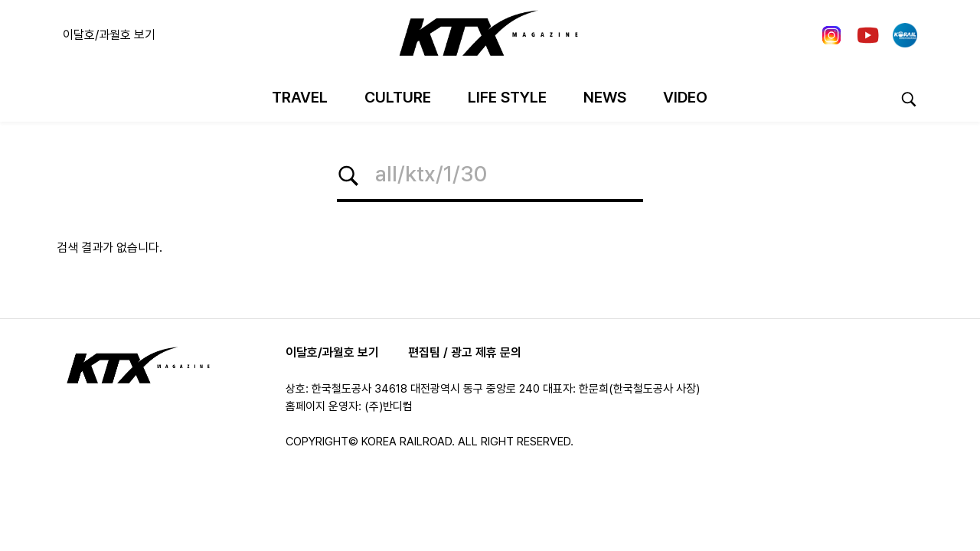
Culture (398, 97)
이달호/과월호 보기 (109, 35)
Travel (300, 97)
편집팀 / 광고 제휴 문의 (465, 352)
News (605, 97)
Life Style (507, 97)
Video (685, 97)
